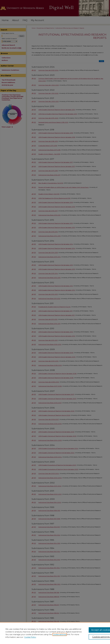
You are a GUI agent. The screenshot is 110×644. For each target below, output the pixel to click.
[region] (55, 633)
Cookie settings (60, 634)
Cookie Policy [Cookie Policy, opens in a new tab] (30, 637)
